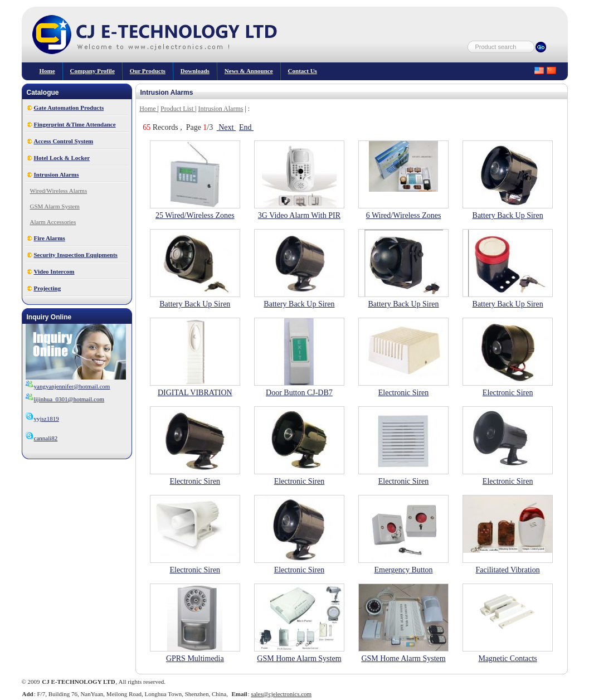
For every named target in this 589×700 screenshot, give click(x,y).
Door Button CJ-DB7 (299, 393)
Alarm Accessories (53, 222)
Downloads (195, 71)
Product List (178, 109)
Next (226, 127)
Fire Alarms (50, 238)
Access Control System (64, 141)
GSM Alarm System (55, 206)
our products (148, 71)
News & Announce (249, 71)
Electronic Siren (404, 393)
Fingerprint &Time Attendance (75, 124)
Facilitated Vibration (508, 570)
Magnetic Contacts (507, 658)
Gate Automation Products (69, 108)
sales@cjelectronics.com (281, 694)
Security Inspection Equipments (76, 255)
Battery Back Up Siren (508, 215)
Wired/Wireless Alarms (59, 191)
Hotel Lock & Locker (62, 158)
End (246, 127)
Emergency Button (403, 570)
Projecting (48, 288)
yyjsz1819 (42, 419)
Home (47, 71)
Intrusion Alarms (57, 174)
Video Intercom (54, 271)
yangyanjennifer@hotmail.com (72, 386)
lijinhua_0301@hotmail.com (69, 399)
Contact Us (303, 71)
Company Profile (93, 71)
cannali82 (42, 438)
